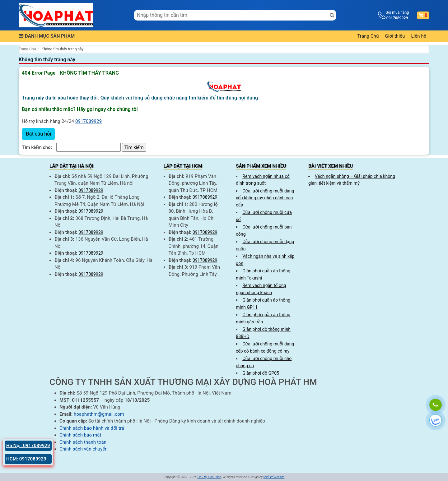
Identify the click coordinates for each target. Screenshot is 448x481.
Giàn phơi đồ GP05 (261, 373)
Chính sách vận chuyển (84, 449)
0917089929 (89, 121)
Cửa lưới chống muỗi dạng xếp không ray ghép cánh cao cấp (265, 198)
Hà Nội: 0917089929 (28, 446)
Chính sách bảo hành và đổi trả (92, 428)
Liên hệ (419, 36)
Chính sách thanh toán (83, 442)
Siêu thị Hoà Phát (209, 477)
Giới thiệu (395, 36)
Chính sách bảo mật (80, 435)
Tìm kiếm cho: (37, 147)
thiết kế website (274, 477)
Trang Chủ (368, 36)
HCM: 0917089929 (26, 459)
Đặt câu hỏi (38, 134)
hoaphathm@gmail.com (99, 414)
